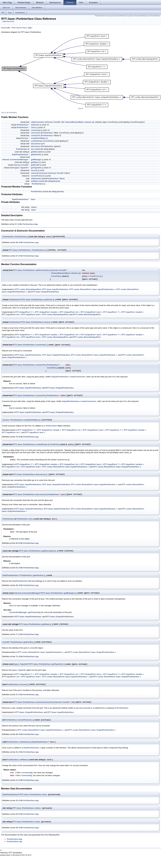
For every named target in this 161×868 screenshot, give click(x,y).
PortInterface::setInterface (18, 742)
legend (80, 109)
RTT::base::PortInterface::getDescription (37, 551)
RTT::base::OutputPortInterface (45, 292)
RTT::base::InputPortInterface (55, 289)
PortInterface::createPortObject (25, 420)
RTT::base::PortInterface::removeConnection (33, 702)
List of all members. (9, 112)
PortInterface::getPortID (21, 642)
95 (17, 585)
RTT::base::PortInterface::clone (35, 322)
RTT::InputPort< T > (112, 312)
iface (62, 179)
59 (17, 828)
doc (33, 149)
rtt (1, 850)
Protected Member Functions (123, 16)
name (57, 181)
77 (17, 634)
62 (17, 800)
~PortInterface (37, 184)
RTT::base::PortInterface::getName (34, 624)
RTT (3, 13)
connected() (27, 773)
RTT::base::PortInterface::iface (33, 795)
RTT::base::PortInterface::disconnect (29, 474)
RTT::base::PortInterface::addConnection (31, 270)
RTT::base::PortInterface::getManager (58, 593)
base (10, 13)
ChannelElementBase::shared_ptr (80, 122)
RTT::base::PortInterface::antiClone (37, 299)
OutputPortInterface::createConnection (68, 377)
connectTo (36, 133)
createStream (37, 141)
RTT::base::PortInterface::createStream (30, 444)
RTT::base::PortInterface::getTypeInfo (46, 664)
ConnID (6, 642)
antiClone (35, 125)
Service (25, 138)
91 (17, 568)
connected (36, 130)
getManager (36, 159)
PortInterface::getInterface (32, 575)
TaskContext (51, 426)
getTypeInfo (36, 168)
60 (17, 543)
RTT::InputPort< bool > (31, 314)
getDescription (37, 152)
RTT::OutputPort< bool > (91, 312)
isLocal (34, 170)
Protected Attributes (141, 16)
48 (17, 242)
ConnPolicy (113, 122)
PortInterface (20, 13)
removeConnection (39, 173)
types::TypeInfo (21, 168)
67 (17, 256)
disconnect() (85, 708)
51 (17, 780)
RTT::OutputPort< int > (70, 312)
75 (17, 437)
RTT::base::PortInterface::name (26, 822)
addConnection (38, 122)
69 (17, 734)
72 (17, 656)
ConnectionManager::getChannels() (25, 612)
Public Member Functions (104, 16)
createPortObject (38, 138)
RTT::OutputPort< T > (25, 312)
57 (16, 224)
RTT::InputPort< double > (133, 312)
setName (35, 181)
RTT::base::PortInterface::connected (29, 345)
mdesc (34, 207)
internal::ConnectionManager (15, 159)
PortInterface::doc (24, 519)
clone (33, 127)
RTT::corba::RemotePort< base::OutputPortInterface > (117, 467)
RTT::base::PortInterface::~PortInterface (26, 250)
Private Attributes (155, 16)
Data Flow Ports (8, 21)
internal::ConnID (53, 122)
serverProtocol (38, 176)
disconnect (36, 144)
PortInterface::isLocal (17, 684)
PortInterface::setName (17, 760)
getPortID (35, 165)
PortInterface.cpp (31, 242)
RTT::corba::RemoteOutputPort (87, 314)
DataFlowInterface (20, 154)
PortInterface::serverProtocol (18, 720)
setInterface (36, 179)
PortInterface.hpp (22, 28)
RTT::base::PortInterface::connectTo (29, 365)
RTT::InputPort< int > (11, 314)
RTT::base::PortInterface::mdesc (27, 808)
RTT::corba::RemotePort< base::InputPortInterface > (92, 289)
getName (35, 162)
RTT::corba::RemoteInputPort (28, 289)
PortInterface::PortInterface (15, 237)
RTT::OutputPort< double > (47, 312)
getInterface (36, 154)
